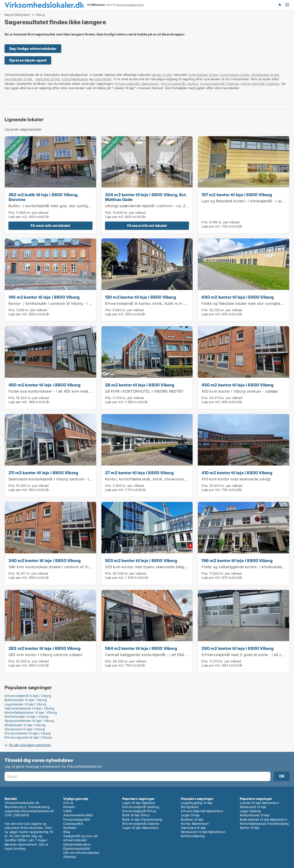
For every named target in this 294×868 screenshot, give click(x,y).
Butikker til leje (192, 819)
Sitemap (70, 857)
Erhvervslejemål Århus (139, 811)
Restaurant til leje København (203, 832)
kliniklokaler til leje (265, 75)
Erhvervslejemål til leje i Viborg (28, 696)
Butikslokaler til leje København (264, 819)
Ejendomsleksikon (77, 844)
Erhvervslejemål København (202, 811)
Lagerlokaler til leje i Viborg (25, 704)
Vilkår (68, 811)
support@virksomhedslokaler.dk (29, 811)
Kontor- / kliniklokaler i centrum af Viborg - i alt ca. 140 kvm (62, 303)
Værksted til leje (193, 828)
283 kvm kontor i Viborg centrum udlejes (45, 655)
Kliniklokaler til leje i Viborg (25, 725)
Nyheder (70, 828)
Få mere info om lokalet (50, 226)
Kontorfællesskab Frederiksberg (264, 824)
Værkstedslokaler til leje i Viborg (29, 708)
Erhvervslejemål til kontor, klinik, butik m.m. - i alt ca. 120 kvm (161, 303)
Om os (68, 803)
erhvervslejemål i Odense (219, 84)
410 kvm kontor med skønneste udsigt (236, 479)
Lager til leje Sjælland (139, 803)
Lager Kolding (250, 811)
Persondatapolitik (77, 819)
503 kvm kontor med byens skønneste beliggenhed (151, 567)
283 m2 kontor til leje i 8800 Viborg (44, 648)
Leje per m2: (18, 217)
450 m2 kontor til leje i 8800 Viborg (44, 385)
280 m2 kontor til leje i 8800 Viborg (237, 648)
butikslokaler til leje (203, 75)
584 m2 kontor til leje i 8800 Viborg (141, 648)
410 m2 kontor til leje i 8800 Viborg (237, 473)
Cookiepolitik (73, 824)
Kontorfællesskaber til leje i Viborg (31, 712)
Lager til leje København (141, 828)
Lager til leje (190, 815)
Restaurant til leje (253, 807)
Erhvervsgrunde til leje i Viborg (28, 737)
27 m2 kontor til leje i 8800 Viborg (139, 473)
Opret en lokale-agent (28, 60)
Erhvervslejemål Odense (141, 824)
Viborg (40, 15)
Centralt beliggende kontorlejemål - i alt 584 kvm (149, 655)
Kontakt (69, 807)
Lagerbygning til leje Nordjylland (197, 805)
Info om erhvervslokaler (81, 853)
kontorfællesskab (75, 79)
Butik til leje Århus (136, 815)
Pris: (12, 213)
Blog (67, 832)
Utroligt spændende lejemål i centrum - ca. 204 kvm (152, 206)
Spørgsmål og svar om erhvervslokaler (81, 838)
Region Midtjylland (17, 15)
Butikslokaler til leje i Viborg (26, 700)
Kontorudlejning (193, 836)
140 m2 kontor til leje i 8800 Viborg (44, 297)
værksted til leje (47, 79)
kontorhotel (103, 79)
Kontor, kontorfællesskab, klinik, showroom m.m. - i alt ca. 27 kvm (165, 479)
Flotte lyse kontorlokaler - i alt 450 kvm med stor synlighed (62, 391)
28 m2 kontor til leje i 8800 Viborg (140, 385)
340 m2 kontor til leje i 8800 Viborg (45, 560)
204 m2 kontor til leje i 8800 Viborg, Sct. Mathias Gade (146, 197)
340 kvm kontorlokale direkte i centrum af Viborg (53, 567)
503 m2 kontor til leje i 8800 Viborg (141, 560)
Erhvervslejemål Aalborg (141, 807)
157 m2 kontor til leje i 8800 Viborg (237, 195)
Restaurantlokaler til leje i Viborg (29, 721)
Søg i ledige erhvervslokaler (33, 49)
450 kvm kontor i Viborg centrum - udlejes (240, 391)
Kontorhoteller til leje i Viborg (26, 717)
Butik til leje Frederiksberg (142, 819)
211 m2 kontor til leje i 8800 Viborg (43, 473)
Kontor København (195, 824)
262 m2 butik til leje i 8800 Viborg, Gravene (43, 197)
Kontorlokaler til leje (255, 815)
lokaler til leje (162, 75)
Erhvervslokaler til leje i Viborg (28, 733)
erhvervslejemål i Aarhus (180, 84)
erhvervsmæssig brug (130, 5)
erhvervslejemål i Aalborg (260, 84)
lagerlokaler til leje (18, 79)
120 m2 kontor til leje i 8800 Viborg (140, 297)
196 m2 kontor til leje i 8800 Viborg (237, 560)
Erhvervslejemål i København (137, 84)
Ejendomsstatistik (77, 848)
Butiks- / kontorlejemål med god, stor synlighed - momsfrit (61, 206)
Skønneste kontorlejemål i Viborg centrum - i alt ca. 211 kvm (62, 479)
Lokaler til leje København (259, 803)
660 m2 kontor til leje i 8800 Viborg (238, 297)
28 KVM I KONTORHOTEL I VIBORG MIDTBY (144, 391)
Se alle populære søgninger (30, 745)
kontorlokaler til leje (234, 75)
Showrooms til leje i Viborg (25, 729)
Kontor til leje (250, 828)
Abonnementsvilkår (78, 815)
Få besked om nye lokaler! (280, 5)
